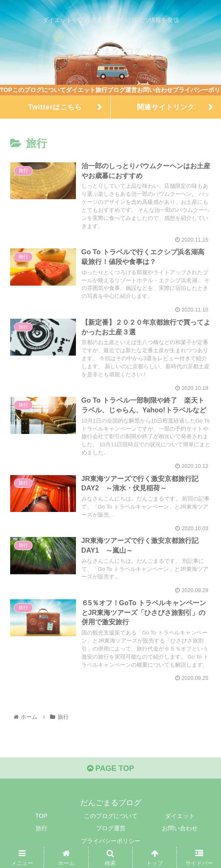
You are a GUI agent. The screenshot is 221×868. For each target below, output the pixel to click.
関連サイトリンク (166, 107)
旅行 (42, 828)
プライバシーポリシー (111, 841)
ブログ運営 (111, 828)
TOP (41, 816)
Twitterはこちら (55, 107)
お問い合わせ (180, 828)
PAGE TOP (110, 768)
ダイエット (180, 816)
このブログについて (111, 816)
